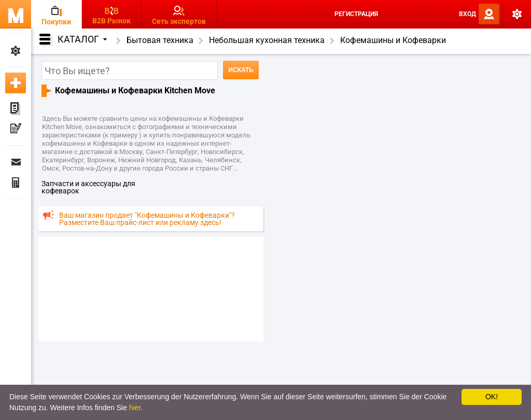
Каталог (82, 39)
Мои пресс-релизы (16, 130)
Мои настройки (16, 51)
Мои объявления (16, 109)
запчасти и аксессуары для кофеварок (88, 187)
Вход (467, 14)
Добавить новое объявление (16, 83)
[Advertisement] (151, 288)
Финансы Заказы (16, 183)
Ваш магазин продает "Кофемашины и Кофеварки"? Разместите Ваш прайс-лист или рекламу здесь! (147, 219)
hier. (136, 408)
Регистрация (356, 14)
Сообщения (16, 162)
